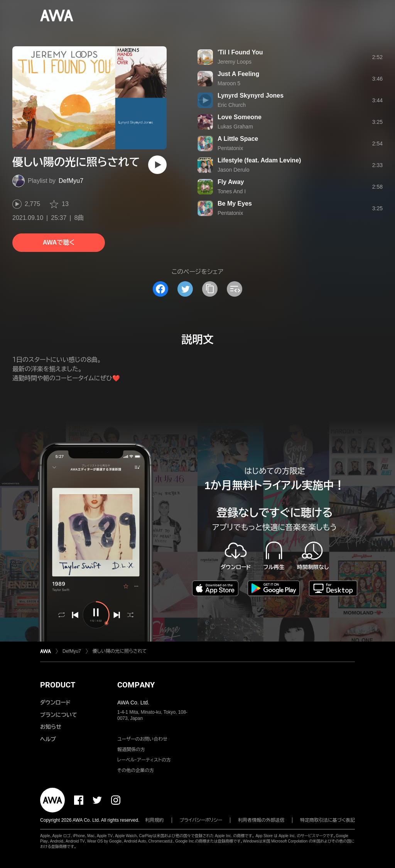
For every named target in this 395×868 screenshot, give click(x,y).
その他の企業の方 (136, 770)
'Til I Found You (240, 52)
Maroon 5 (229, 83)
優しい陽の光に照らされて (120, 651)
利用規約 (155, 820)
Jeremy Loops (235, 62)
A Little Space (238, 139)
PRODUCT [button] (58, 685)
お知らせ (51, 727)
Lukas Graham (235, 127)
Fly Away (231, 182)
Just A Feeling (238, 74)
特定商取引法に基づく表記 (327, 820)
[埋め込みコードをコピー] (235, 289)
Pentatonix (230, 148)
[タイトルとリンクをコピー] (210, 289)
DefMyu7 (71, 181)
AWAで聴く (59, 242)
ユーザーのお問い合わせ (142, 739)
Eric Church (232, 105)
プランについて (59, 715)
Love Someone (240, 117)
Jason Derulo (234, 170)
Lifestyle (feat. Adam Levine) (259, 160)
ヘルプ (48, 739)
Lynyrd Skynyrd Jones (251, 95)
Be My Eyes (235, 203)
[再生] (157, 165)
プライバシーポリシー (201, 820)
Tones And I (232, 191)
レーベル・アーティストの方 (144, 760)
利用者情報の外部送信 (261, 820)
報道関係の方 (131, 750)
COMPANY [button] (136, 685)
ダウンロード (55, 703)
